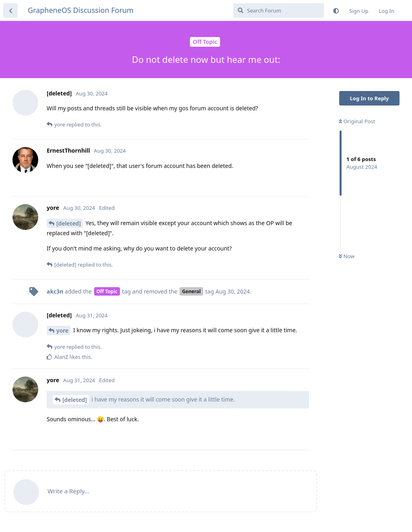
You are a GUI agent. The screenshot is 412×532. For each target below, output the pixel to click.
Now (347, 256)
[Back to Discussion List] (10, 10)
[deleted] (69, 223)
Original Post (357, 121)
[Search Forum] (279, 10)
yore (62, 330)
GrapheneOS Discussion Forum (81, 10)
